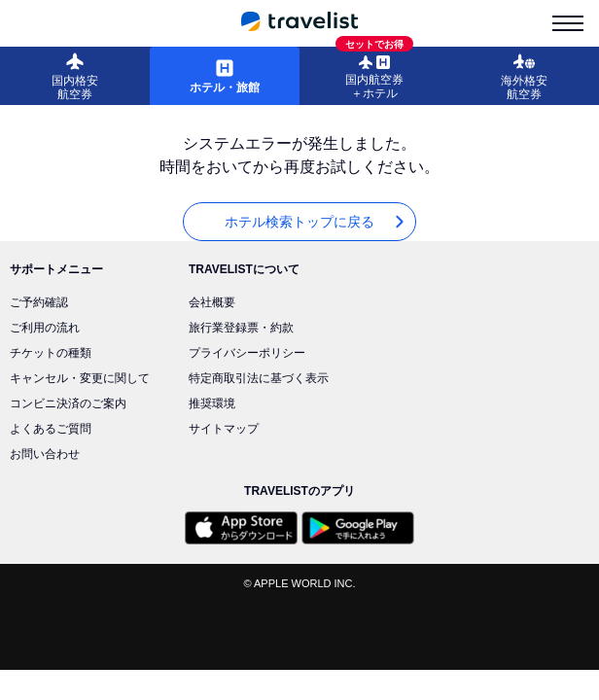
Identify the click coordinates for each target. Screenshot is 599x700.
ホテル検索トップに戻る (316, 222)
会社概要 (212, 302)
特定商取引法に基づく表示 (259, 378)
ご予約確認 (39, 302)
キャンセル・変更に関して (80, 378)
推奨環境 (212, 403)
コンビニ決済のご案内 (68, 403)
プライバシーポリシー (247, 353)
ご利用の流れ (45, 328)
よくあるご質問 (51, 429)
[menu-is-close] (568, 23)
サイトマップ (224, 429)
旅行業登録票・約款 (241, 328)
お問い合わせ (45, 454)
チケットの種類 (51, 353)
